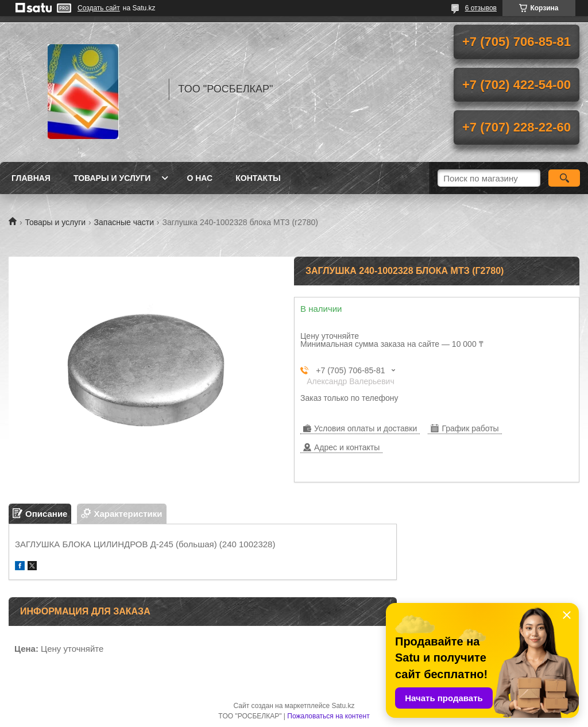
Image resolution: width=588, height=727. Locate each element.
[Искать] (564, 178)
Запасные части (124, 222)
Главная (31, 178)
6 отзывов (481, 8)
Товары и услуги (112, 178)
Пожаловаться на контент (328, 716)
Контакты (258, 178)
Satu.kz (343, 706)
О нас (200, 178)
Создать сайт (99, 8)
